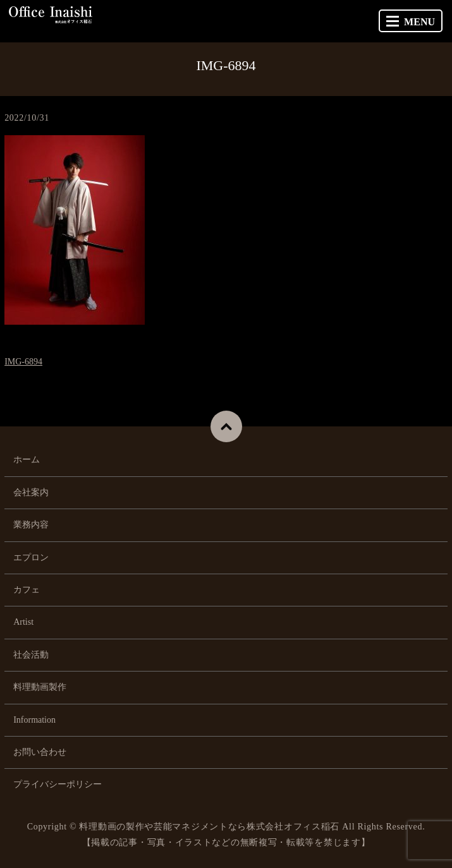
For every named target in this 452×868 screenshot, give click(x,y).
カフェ (27, 590)
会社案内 (31, 492)
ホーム (27, 460)
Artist (23, 622)
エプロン (31, 558)
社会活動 (31, 655)
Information (34, 720)
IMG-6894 (23, 362)
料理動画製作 (40, 687)
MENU (411, 22)
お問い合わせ (40, 752)
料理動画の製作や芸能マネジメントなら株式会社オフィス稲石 (209, 827)
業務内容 (31, 525)
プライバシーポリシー (58, 784)
